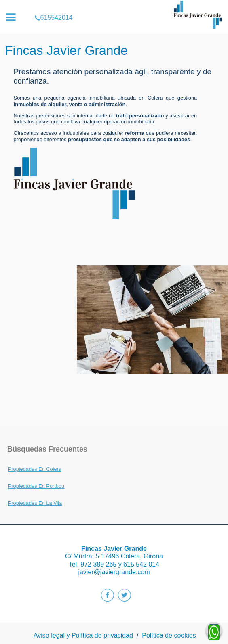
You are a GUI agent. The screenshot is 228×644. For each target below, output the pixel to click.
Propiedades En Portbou (36, 486)
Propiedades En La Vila (35, 503)
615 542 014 (141, 564)
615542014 (114, 6)
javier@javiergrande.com (114, 572)
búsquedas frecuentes (47, 449)
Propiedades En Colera (35, 469)
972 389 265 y (102, 564)
